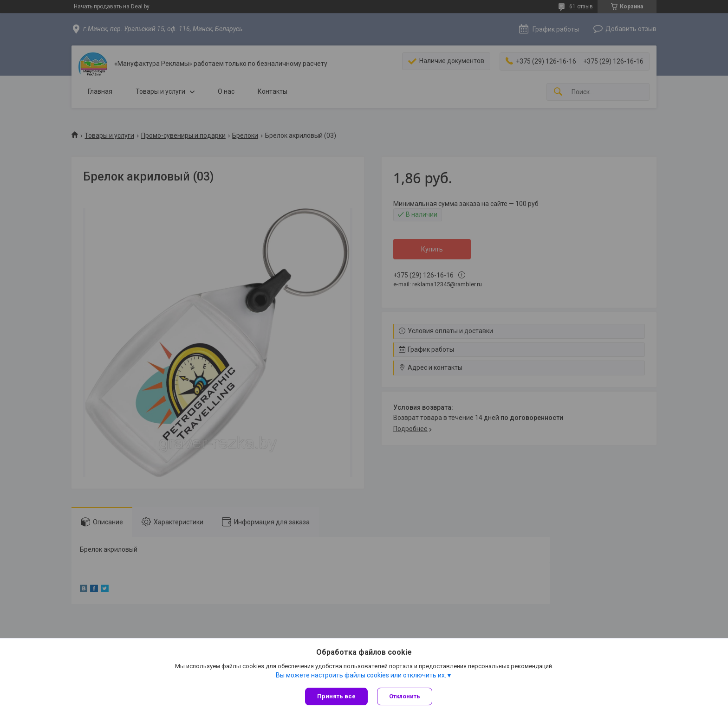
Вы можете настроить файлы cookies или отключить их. (361, 675)
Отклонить (405, 696)
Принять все (336, 696)
